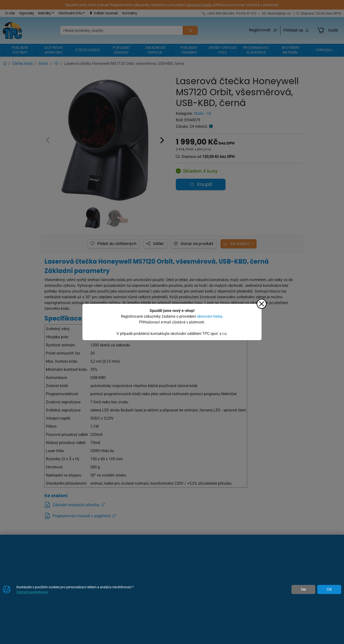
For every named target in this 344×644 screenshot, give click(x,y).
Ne (304, 589)
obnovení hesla (210, 316)
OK (329, 589)
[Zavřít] (262, 304)
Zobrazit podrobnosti (32, 592)
